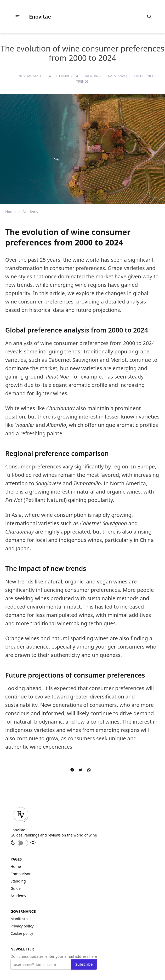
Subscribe (84, 964)
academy (30, 212)
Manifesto (19, 919)
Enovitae (40, 17)
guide (16, 888)
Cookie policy (22, 933)
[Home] (21, 815)
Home (10, 212)
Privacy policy (22, 926)
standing (18, 881)
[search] (149, 17)
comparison (21, 874)
